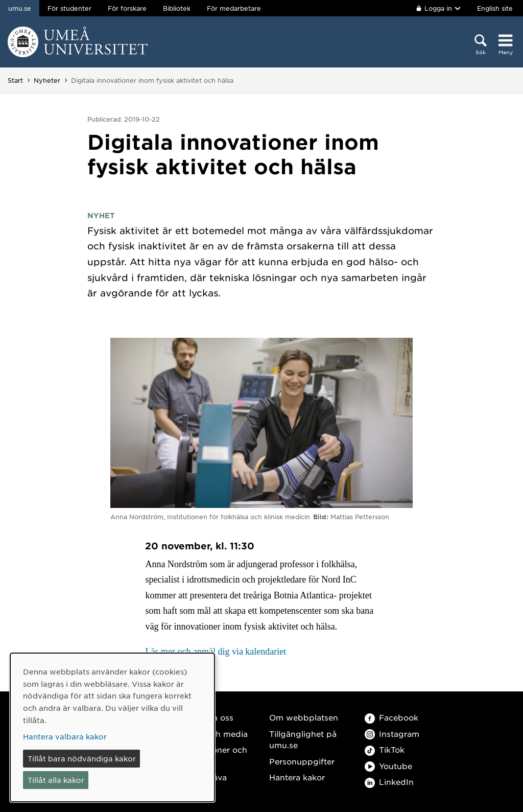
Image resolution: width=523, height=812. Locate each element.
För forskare (127, 8)
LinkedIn (389, 782)
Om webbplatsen (304, 717)
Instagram (392, 734)
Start (15, 80)
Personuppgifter (302, 761)
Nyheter (47, 80)
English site (495, 8)
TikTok (385, 749)
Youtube (388, 766)
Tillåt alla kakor (56, 780)
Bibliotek (177, 8)
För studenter (69, 8)
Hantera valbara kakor (65, 736)
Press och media (215, 734)
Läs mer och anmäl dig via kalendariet (216, 652)
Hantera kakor (297, 777)
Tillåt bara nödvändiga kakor (82, 758)
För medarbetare (234, 8)
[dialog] (112, 727)
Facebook (391, 717)
